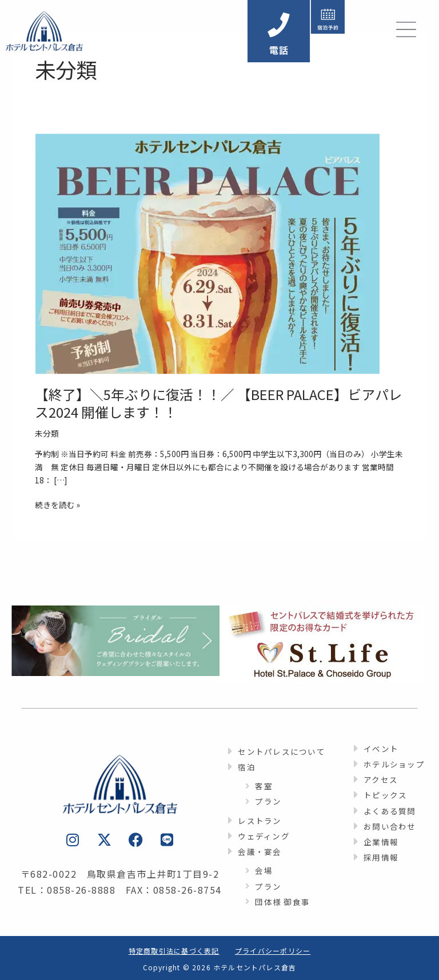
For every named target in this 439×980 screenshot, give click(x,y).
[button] (342, 31)
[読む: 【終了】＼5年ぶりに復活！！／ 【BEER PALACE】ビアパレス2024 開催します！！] (207, 253)
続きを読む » (57, 504)
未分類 (47, 433)
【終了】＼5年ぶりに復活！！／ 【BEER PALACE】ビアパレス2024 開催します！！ (219, 403)
